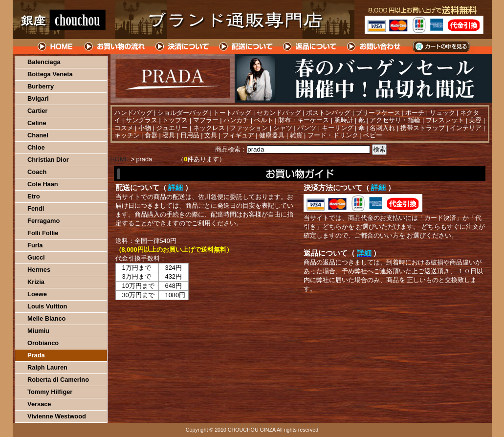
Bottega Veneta (50, 74)
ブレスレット (445, 120)
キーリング (338, 128)
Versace (39, 404)
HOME (56, 46)
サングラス (142, 120)
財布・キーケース (304, 120)
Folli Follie (43, 233)
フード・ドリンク (333, 135)
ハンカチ (236, 120)
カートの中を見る (441, 46)
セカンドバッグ (279, 113)
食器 (151, 135)
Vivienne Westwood (57, 416)
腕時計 (344, 120)
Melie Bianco (46, 318)
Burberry (41, 86)
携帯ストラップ (423, 128)
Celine (37, 123)
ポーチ (415, 113)
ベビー (373, 135)
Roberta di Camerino (58, 380)
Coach (37, 172)
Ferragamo (44, 221)
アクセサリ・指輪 (395, 120)
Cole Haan (43, 184)
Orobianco (43, 343)
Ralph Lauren (47, 367)
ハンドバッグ (133, 113)
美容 (475, 120)
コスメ (124, 128)
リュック (442, 113)
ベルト (264, 120)
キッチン (127, 135)
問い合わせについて (374, 46)
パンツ (307, 128)
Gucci (36, 257)
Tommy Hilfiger (50, 392)
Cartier (37, 111)
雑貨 (296, 135)
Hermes (39, 270)
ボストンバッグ (328, 113)
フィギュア (238, 135)
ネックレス (209, 128)
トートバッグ (232, 113)
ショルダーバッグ (183, 113)
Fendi (36, 208)
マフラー (206, 120)
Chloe (36, 147)
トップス (175, 120)
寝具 (169, 135)
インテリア (466, 128)
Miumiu (38, 331)
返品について (310, 46)
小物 (145, 128)
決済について (182, 46)
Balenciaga (44, 62)
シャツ (283, 128)
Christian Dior (48, 160)
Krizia (36, 282)
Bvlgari (38, 98)
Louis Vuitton (47, 306)
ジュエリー (172, 128)
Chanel (38, 135)
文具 (211, 135)
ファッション (249, 128)
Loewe (37, 294)
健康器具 (272, 135)
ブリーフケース (378, 113)
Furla (35, 245)
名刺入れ (382, 128)
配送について (246, 46)
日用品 (190, 135)
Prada (36, 355)
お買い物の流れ (114, 46)
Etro (34, 196)
